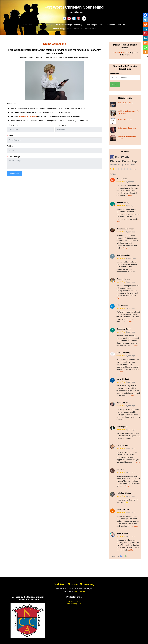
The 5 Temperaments (94, 25)
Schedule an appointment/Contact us (67, 29)
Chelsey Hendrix (123, 279)
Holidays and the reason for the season (128, 112)
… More (129, 195)
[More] (145, 52)
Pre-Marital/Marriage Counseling (69, 25)
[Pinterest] (145, 34)
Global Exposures (79, 591)
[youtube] (69, 18)
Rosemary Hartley (124, 329)
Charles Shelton (123, 255)
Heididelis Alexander (125, 229)
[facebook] (64, 18)
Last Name (61, 125)
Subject (10, 146)
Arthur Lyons (122, 427)
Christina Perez (123, 445)
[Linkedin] (145, 29)
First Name (13, 125)
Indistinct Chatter (124, 493)
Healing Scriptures (125, 120)
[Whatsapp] (145, 47)
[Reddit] (145, 24)
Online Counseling (44, 25)
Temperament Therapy (27, 116)
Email (11, 136)
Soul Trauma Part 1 (125, 103)
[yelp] (78, 18)
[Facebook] (145, 15)
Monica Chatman (124, 403)
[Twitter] (145, 20)
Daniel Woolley (123, 203)
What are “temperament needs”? (127, 138)
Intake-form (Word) (74, 601)
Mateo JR (120, 469)
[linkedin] (74, 18)
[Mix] (145, 43)
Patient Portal (91, 29)
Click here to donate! (120, 53)
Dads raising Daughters (127, 128)
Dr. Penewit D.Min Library (117, 25)
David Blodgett (123, 379)
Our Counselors (27, 25)
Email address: (116, 74)
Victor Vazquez (123, 509)
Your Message (14, 157)
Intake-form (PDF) (74, 604)
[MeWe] (145, 38)
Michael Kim (122, 179)
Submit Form (15, 173)
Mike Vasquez (122, 305)
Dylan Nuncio (122, 533)
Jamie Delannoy (123, 353)
